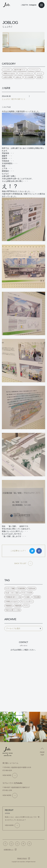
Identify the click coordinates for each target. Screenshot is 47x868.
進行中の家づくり (20, 70)
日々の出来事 (29, 77)
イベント (39, 73)
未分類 (39, 77)
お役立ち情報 (8, 77)
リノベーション (34, 70)
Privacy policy (22, 858)
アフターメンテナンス (26, 73)
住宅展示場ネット (9, 850)
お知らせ (18, 77)
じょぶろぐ (7, 70)
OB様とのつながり (9, 73)
